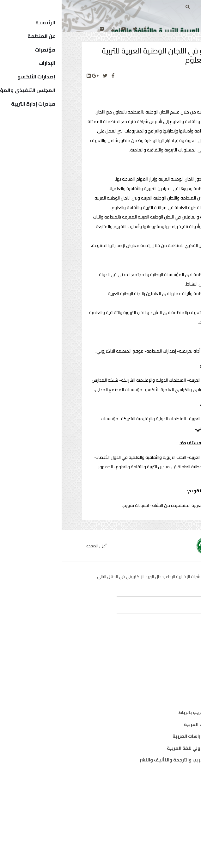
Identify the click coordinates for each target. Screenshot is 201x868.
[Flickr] (40, 29)
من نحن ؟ (167, 785)
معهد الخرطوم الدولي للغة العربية (141, 748)
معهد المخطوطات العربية (149, 724)
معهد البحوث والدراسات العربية (144, 736)
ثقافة (170, 664)
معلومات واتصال (159, 687)
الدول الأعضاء (162, 809)
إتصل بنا (168, 832)
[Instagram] (51, 29)
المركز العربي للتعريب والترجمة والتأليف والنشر (127, 760)
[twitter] (73, 29)
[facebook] (83, 29)
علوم (171, 676)
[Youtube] (62, 29)
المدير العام (164, 797)
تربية (171, 652)
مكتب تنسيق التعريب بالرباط (146, 712)
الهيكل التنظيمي (158, 820)
